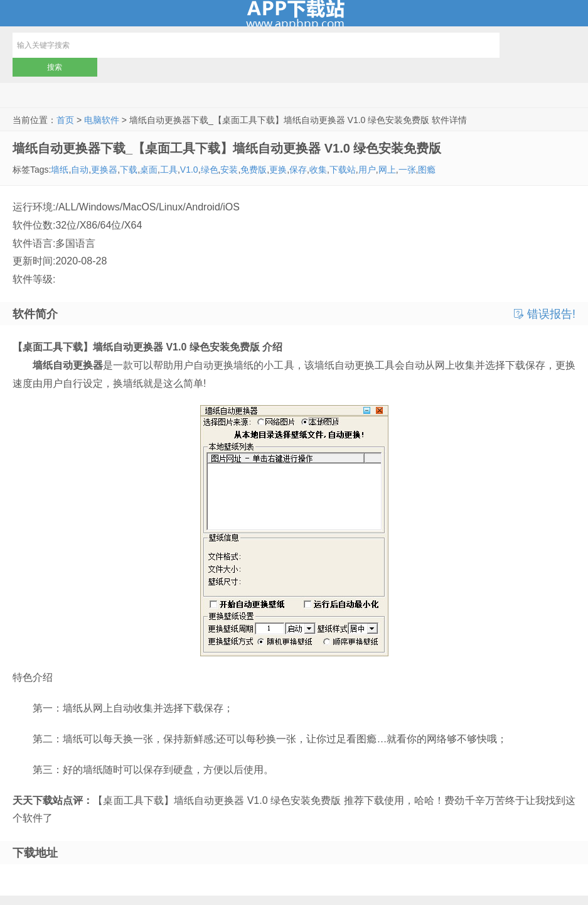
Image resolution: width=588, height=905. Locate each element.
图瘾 (427, 170)
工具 (169, 170)
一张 (407, 170)
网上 (387, 170)
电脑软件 (102, 120)
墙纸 (60, 170)
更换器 (104, 170)
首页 (65, 120)
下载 (129, 170)
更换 (278, 170)
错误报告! (545, 314)
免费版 (254, 170)
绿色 (210, 170)
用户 (367, 170)
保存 (298, 170)
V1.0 (189, 170)
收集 (318, 170)
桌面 (149, 170)
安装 (229, 170)
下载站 (343, 170)
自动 (80, 170)
